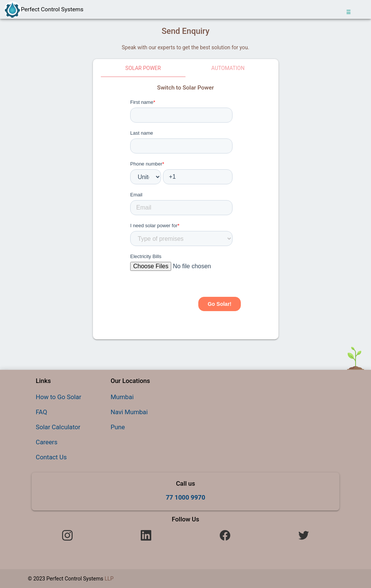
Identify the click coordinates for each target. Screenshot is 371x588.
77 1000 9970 (186, 497)
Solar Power (143, 68)
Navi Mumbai (129, 412)
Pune (118, 427)
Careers (47, 442)
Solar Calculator (58, 427)
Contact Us (51, 457)
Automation (228, 68)
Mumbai (122, 397)
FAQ (41, 412)
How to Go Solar (59, 397)
